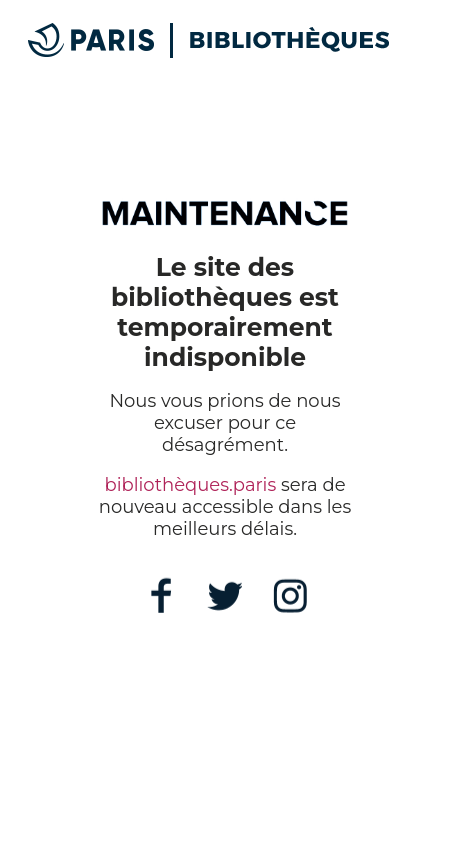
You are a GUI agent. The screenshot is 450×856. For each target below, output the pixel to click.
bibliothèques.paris (190, 485)
